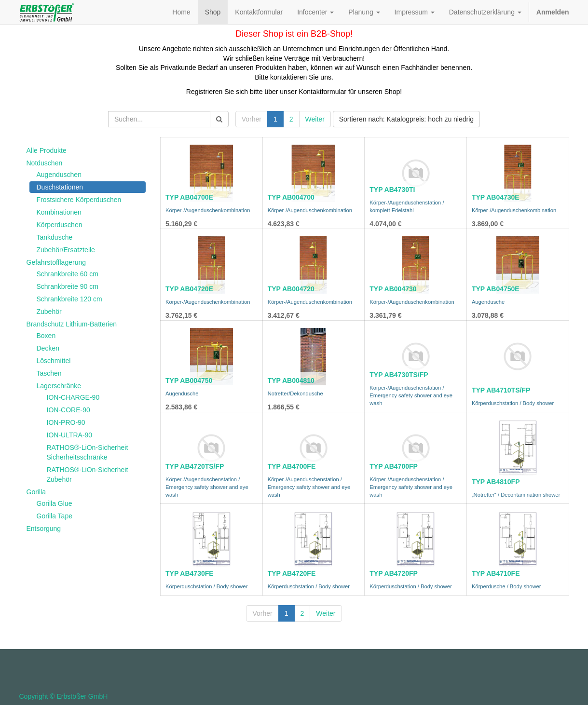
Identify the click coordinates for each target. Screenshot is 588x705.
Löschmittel (54, 361)
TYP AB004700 (291, 197)
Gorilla (36, 492)
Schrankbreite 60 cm (68, 274)
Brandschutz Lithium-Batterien (72, 324)
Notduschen (45, 163)
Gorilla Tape (55, 516)
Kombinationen (59, 212)
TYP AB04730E (496, 197)
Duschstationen (60, 187)
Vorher (252, 119)
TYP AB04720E (189, 289)
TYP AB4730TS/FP (399, 375)
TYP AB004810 (291, 380)
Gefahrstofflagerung (56, 262)
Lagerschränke (59, 386)
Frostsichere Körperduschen (79, 200)
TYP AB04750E (496, 289)
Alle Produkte (47, 150)
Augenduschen (59, 175)
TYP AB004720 (291, 289)
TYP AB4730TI (392, 190)
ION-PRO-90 (66, 422)
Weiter (315, 119)
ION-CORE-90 (68, 410)
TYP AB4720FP (394, 573)
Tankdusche (55, 237)
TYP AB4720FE (292, 573)
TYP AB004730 (393, 289)
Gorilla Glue (55, 503)
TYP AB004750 (189, 380)
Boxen (46, 336)
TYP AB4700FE (292, 466)
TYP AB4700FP (394, 466)
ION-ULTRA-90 (70, 435)
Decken (48, 348)
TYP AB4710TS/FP (501, 390)
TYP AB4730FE (190, 573)
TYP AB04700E (189, 197)
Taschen (49, 373)
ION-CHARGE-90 (73, 397)
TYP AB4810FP (496, 482)
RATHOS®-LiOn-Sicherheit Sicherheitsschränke (88, 452)
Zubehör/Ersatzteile (66, 250)
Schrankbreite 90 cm (68, 286)
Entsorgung (44, 529)
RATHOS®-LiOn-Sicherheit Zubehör (88, 475)
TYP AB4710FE (496, 573)
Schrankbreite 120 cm (69, 299)
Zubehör (49, 312)
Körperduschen (60, 225)
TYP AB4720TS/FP (195, 466)
